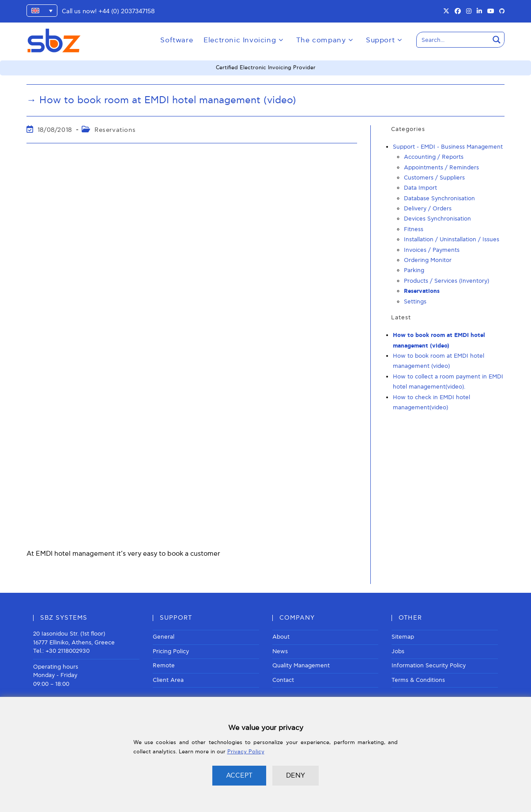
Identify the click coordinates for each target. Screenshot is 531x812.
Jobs (398, 651)
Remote (164, 666)
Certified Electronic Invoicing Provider (266, 68)
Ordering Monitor (428, 260)
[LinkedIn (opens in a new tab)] (479, 11)
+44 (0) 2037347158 (127, 11)
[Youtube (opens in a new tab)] (491, 11)
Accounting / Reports (434, 157)
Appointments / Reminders (441, 167)
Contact (283, 680)
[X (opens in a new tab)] (446, 11)
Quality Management (301, 666)
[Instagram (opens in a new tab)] (469, 11)
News (280, 651)
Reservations (115, 129)
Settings (415, 301)
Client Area (168, 680)
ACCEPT (239, 775)
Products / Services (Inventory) (446, 281)
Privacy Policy (246, 752)
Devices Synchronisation (437, 219)
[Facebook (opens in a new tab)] (458, 11)
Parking (414, 270)
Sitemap (403, 637)
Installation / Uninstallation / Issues (452, 239)
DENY (296, 775)
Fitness (414, 229)
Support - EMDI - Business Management (448, 147)
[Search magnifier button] (497, 40)
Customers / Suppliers (434, 178)
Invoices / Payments (432, 250)
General (164, 637)
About (281, 637)
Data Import (420, 188)
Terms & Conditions (418, 680)
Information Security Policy (429, 666)
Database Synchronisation (439, 198)
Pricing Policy (171, 651)
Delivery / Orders (428, 209)
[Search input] (453, 40)
